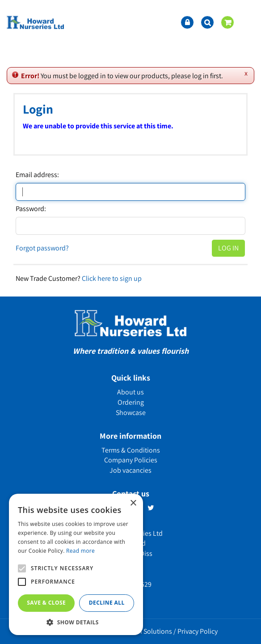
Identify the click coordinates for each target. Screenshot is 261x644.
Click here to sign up (112, 278)
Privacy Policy (198, 631)
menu (248, 22)
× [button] (133, 503)
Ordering (131, 402)
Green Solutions (148, 631)
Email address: (37, 175)
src (207, 22)
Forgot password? (42, 248)
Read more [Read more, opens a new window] (80, 551)
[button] (76, 622)
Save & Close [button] (46, 603)
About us (130, 392)
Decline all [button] (107, 603)
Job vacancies (130, 470)
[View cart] (227, 22)
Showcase (131, 413)
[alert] (76, 564)
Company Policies (131, 460)
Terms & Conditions (131, 450)
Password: (31, 209)
